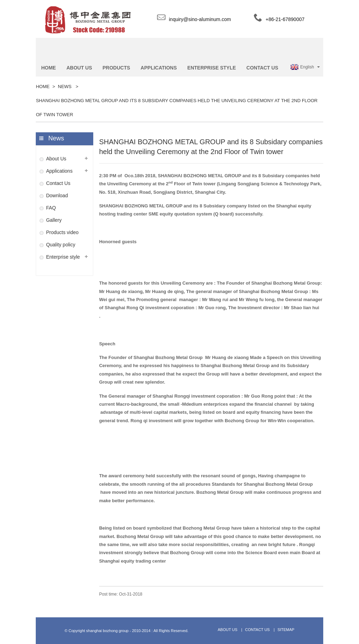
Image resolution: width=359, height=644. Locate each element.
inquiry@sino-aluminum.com (200, 19)
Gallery (54, 220)
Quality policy (60, 245)
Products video (62, 232)
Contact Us (58, 183)
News (65, 87)
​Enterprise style (63, 257)
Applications (59, 171)
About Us (56, 159)
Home (43, 87)
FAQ (51, 208)
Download (57, 195)
